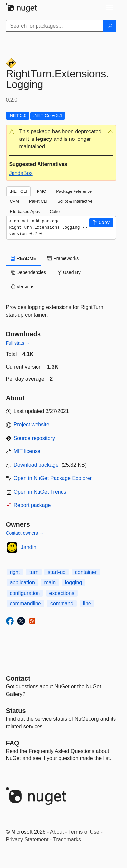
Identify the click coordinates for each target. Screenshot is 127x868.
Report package (32, 505)
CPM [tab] (14, 201)
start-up (57, 572)
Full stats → (18, 343)
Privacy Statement (27, 840)
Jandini (29, 547)
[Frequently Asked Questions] (13, 743)
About (57, 832)
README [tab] (24, 258)
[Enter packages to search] (54, 26)
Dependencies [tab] (28, 272)
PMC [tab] (41, 191)
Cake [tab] (55, 211)
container (86, 572)
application (23, 583)
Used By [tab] (69, 272)
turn (34, 572)
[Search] (110, 26)
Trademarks (67, 840)
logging (74, 583)
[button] (61, 139)
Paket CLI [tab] (38, 201)
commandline (25, 604)
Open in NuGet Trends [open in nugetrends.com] (40, 492)
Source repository (34, 438)
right (15, 572)
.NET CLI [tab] (18, 191)
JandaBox (21, 173)
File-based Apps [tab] (25, 211)
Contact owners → (25, 533)
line (87, 604)
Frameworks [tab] (63, 258)
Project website (32, 425)
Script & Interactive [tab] (75, 201)
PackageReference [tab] (74, 191)
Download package (36, 465)
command (62, 604)
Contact (18, 678)
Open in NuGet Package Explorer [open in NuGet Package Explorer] (53, 478)
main (50, 583)
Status (16, 711)
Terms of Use (84, 832)
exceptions (62, 593)
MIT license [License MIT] (27, 451)
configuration (25, 593)
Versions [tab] (23, 287)
